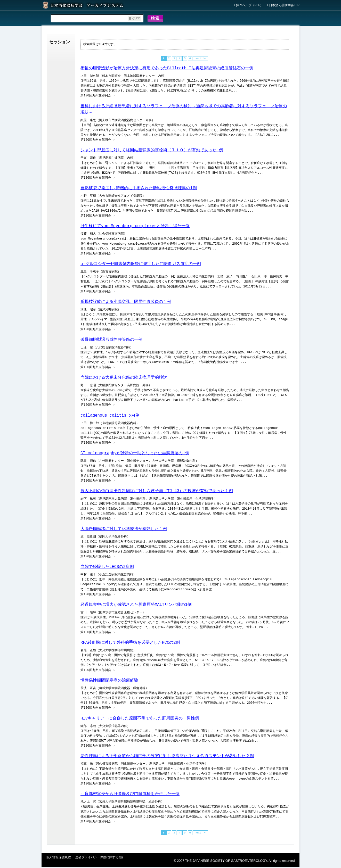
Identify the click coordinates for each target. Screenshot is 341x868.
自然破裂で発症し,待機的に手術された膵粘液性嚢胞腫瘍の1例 (139, 189)
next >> (200, 59)
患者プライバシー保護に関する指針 (100, 858)
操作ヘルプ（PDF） (250, 6)
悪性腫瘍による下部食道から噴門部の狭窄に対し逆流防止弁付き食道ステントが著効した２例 (167, 757)
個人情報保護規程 (59, 858)
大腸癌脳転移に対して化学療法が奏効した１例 (124, 530)
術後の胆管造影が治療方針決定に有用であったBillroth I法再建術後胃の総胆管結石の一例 (167, 69)
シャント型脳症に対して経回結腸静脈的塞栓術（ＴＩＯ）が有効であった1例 (152, 151)
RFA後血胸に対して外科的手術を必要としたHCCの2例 (130, 643)
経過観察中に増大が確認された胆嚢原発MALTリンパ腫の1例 (136, 606)
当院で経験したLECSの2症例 (107, 568)
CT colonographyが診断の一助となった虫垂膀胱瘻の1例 (135, 454)
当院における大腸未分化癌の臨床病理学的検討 (124, 378)
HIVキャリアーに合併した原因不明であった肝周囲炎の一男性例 (140, 719)
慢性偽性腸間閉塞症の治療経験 (109, 681)
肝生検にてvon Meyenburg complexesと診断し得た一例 (135, 227)
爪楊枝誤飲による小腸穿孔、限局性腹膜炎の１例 (126, 303)
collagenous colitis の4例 (110, 416)
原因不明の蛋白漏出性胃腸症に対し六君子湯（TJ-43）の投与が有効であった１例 (157, 492)
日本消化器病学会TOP (284, 6)
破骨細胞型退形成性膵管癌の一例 (111, 341)
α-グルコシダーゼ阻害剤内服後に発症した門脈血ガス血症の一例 (141, 265)
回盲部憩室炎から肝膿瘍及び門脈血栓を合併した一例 (130, 795)
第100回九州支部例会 (96, 97)
